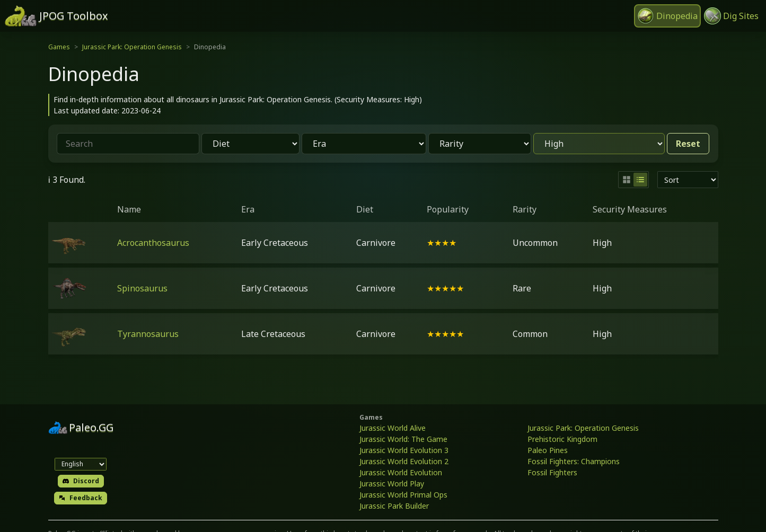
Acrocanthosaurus (153, 243)
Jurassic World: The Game (403, 439)
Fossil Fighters (552, 472)
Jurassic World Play (392, 484)
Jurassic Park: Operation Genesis (132, 47)
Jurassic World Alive (393, 428)
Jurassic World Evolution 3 (404, 450)
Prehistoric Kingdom (562, 439)
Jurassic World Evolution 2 (404, 461)
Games (59, 47)
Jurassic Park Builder (394, 506)
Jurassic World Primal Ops (403, 495)
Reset (688, 144)
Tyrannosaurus (148, 334)
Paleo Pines (548, 450)
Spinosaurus (142, 288)
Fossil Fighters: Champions (574, 461)
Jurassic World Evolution (401, 472)
